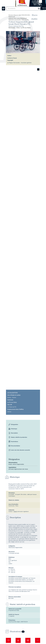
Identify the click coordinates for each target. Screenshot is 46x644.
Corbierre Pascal (12, 58)
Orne (18, 28)
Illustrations (13, 442)
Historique (13, 429)
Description (13, 433)
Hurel (15, 512)
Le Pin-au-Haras (26, 28)
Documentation (14, 446)
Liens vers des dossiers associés (19, 450)
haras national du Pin (16, 26)
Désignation (13, 424)
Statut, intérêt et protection (18, 437)
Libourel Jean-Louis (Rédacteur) (18, 18)
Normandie (12, 28)
